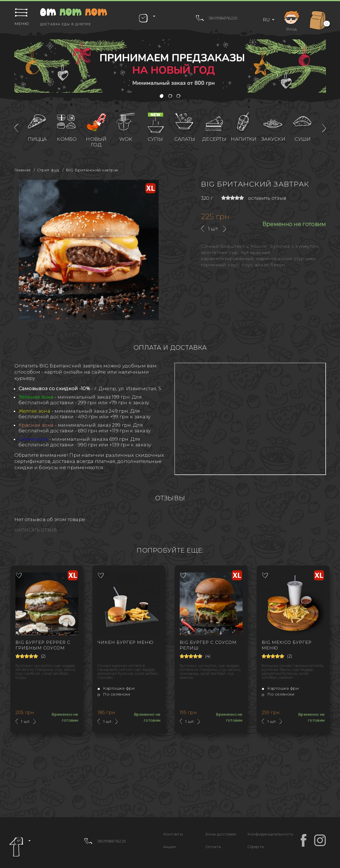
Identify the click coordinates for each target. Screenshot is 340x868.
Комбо (67, 139)
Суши (303, 139)
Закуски (273, 139)
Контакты (173, 834)
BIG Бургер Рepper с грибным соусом (43, 645)
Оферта (256, 847)
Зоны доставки (221, 834)
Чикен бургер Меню (125, 642)
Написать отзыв (36, 530)
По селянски (114, 694)
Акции (170, 847)
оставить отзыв (267, 198)
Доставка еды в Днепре (66, 24)
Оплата (213, 847)
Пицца (37, 139)
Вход (292, 20)
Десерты (214, 139)
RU (267, 20)
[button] (162, 96)
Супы (155, 139)
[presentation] (16, 128)
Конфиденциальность (270, 834)
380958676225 (223, 18)
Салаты (185, 139)
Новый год (96, 142)
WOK (126, 139)
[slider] (232, 198)
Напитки (244, 139)
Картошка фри (116, 688)
